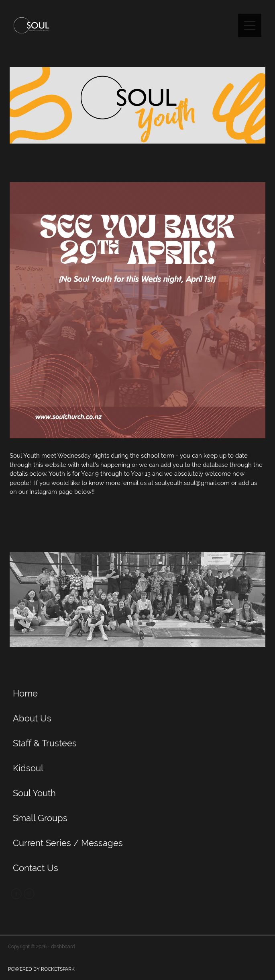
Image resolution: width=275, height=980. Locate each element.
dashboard (63, 947)
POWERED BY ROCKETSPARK (41, 969)
